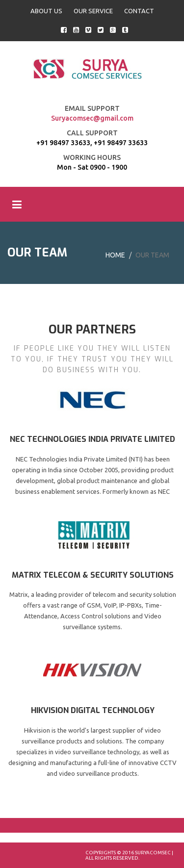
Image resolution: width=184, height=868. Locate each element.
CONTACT (139, 11)
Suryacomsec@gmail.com (92, 118)
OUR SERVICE (93, 11)
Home (115, 255)
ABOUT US (46, 11)
